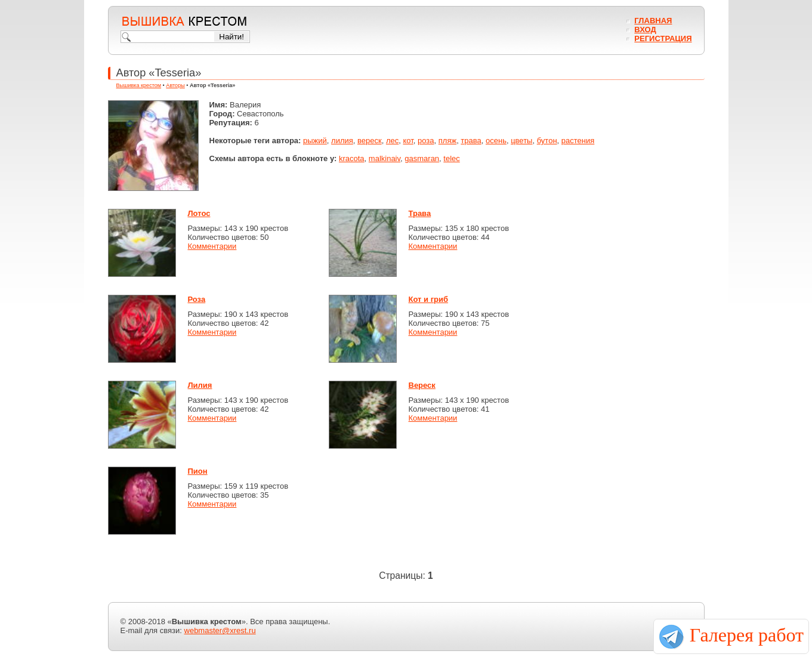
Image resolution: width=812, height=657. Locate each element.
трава (471, 141)
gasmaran (422, 158)
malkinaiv (385, 158)
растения (578, 141)
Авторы (175, 85)
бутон (547, 141)
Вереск (422, 385)
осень (496, 141)
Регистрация (663, 38)
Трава (420, 213)
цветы (521, 141)
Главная (653, 21)
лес (392, 141)
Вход (645, 30)
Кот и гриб (429, 299)
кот (408, 141)
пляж (447, 141)
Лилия (200, 385)
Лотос (199, 213)
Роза (197, 299)
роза (426, 141)
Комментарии (212, 246)
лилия (342, 141)
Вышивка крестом (139, 85)
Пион (198, 471)
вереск (370, 141)
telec (451, 158)
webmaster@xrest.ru (220, 630)
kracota (352, 158)
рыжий (315, 141)
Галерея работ (747, 635)
